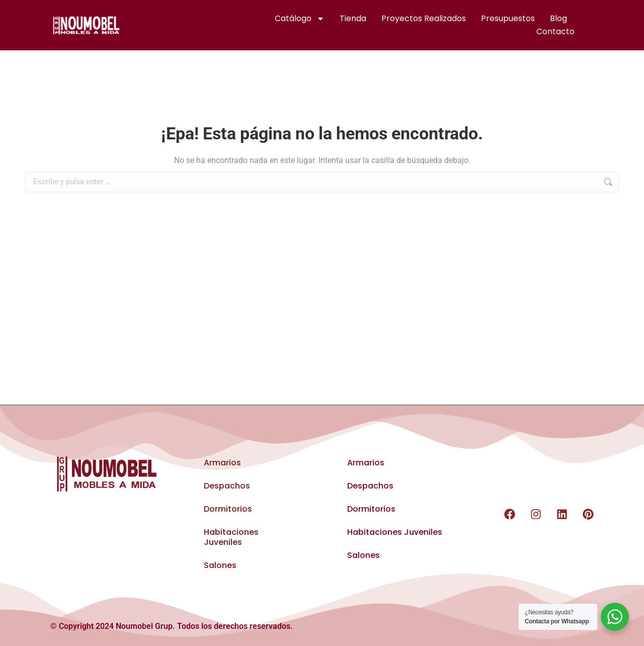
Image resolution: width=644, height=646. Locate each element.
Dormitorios (228, 509)
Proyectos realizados (424, 18)
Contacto (555, 31)
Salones (220, 565)
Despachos (227, 486)
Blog (558, 18)
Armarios (222, 463)
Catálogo (300, 19)
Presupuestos (508, 18)
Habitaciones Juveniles (231, 537)
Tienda (353, 18)
